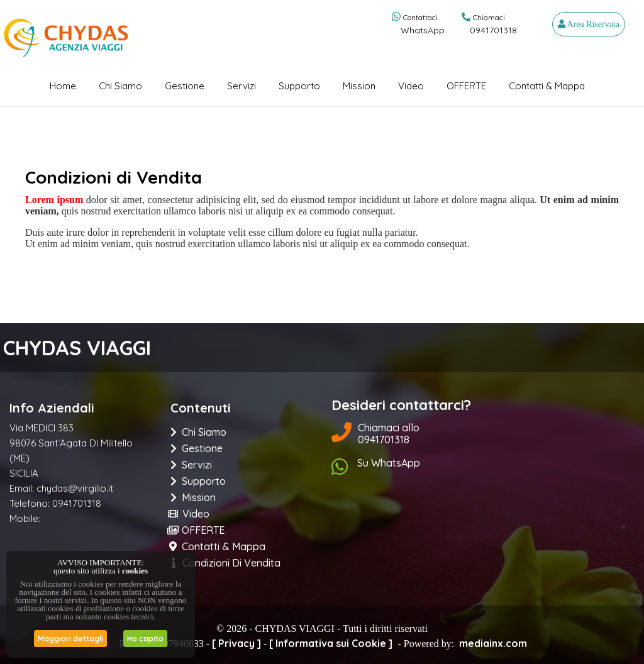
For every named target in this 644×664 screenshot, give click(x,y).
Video (411, 86)
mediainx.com (493, 643)
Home (63, 86)
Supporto (299, 86)
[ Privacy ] (236, 643)
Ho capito (145, 639)
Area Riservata (589, 24)
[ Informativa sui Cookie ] (331, 643)
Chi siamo (120, 86)
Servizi (241, 86)
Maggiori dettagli (70, 639)
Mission (359, 86)
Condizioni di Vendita (226, 563)
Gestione (185, 86)
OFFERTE (466, 86)
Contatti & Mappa (547, 86)
